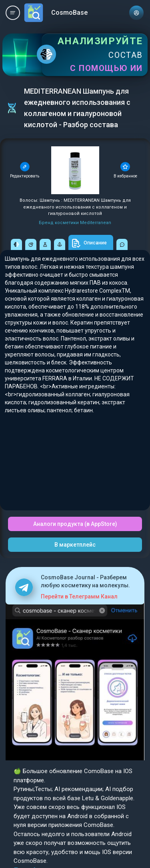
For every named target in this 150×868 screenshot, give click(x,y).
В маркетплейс (75, 545)
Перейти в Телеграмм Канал (79, 596)
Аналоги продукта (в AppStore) (75, 524)
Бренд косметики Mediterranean (75, 223)
